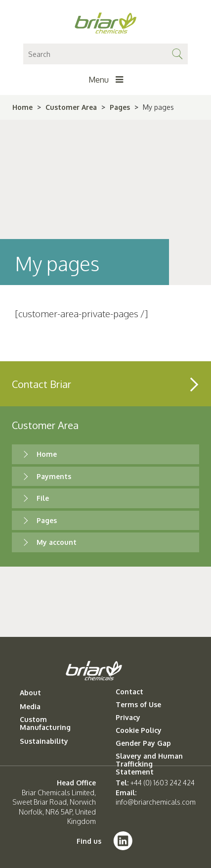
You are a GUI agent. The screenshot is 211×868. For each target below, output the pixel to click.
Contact (129, 692)
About (30, 693)
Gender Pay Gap (143, 743)
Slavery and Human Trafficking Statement (149, 764)
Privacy (128, 718)
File (43, 498)
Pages (120, 107)
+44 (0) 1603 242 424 (163, 783)
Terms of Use (138, 705)
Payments (54, 476)
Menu (106, 80)
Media (30, 707)
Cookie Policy (139, 730)
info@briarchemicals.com (156, 802)
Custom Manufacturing (45, 723)
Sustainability (44, 741)
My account (57, 542)
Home (22, 107)
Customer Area (71, 107)
